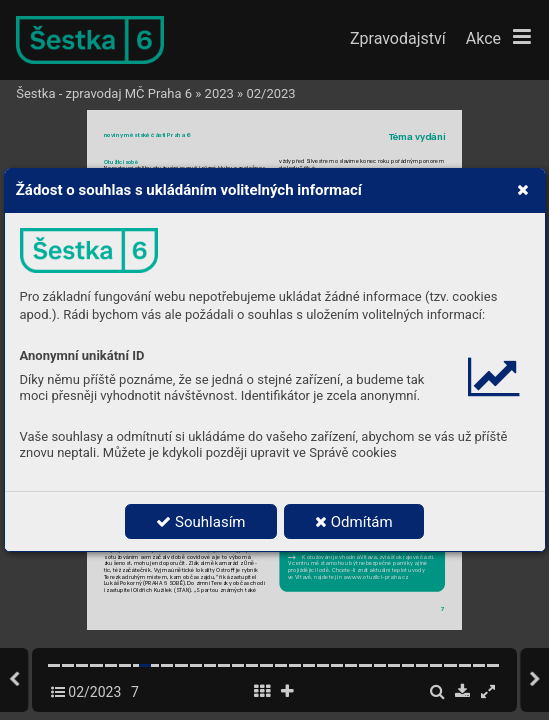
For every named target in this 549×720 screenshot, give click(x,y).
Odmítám (354, 522)
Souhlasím (200, 522)
